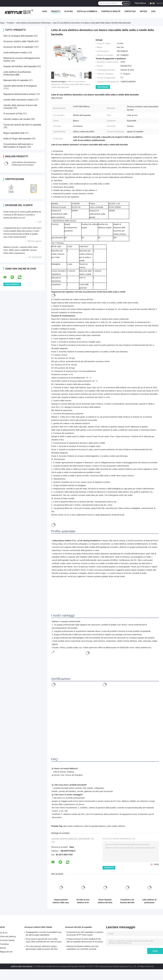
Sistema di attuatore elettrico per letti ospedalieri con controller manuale (82, 948)
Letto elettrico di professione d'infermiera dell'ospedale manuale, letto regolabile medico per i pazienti (149, 901)
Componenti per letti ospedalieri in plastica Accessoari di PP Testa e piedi (85, 934)
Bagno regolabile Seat (14, 133)
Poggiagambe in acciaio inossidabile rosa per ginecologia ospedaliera (44, 934)
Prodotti (56, 11)
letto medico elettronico (73, 826)
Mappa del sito (6, 952)
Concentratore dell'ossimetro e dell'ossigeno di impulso (18, 146)
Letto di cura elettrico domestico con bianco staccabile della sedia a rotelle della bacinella (71, 84)
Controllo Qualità (111, 11)
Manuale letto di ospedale (16, 80)
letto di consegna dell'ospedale (18, 36)
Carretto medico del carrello (17, 119)
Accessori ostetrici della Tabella (19, 41)
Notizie (143, 11)
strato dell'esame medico (15, 53)
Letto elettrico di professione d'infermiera (33, 23)
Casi (153, 11)
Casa (45, 11)
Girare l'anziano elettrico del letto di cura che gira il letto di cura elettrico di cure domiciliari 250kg (105, 901)
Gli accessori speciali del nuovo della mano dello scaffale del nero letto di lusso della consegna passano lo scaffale (44, 941)
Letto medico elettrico (116, 826)
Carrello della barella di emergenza (20, 86)
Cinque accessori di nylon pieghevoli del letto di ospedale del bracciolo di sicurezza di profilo (85, 941)
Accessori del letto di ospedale (18, 47)
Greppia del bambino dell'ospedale (20, 66)
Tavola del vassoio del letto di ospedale (22, 125)
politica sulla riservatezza (22, 966)
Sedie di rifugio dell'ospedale (17, 139)
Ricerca (126, 3)
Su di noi (69, 11)
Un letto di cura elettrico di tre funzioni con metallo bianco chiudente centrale (83, 901)
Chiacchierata (103, 87)
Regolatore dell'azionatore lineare (19, 94)
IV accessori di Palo (13, 114)
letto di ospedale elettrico (95, 826)
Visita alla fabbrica (87, 11)
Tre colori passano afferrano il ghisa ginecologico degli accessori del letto (42, 948)
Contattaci (130, 11)
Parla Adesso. (141, 3)
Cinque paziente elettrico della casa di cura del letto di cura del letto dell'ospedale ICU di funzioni (61, 901)
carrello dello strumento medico (19, 100)
